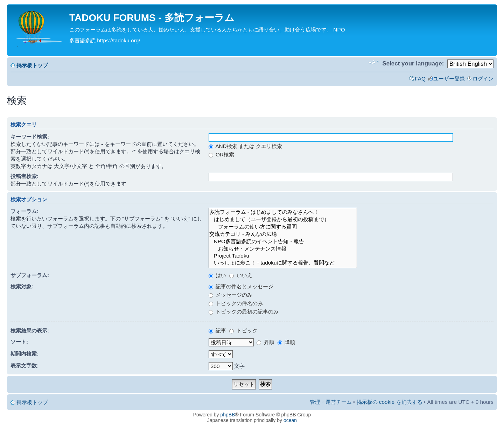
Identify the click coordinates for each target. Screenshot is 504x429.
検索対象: (22, 286)
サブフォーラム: (30, 275)
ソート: (19, 342)
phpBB (228, 415)
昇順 (265, 342)
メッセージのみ (230, 295)
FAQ (420, 79)
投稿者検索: (24, 176)
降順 (286, 342)
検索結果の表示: (30, 330)
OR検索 (221, 154)
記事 (217, 330)
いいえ (241, 275)
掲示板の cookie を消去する (390, 402)
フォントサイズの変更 (374, 62)
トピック (243, 330)
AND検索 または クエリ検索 (245, 146)
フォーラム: (24, 211)
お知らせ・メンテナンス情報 (283, 249)
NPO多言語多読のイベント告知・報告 (283, 242)
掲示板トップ (32, 65)
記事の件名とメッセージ (241, 286)
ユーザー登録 (449, 79)
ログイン (483, 79)
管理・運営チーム (331, 402)
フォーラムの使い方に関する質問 (283, 227)
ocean (290, 420)
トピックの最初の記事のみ (244, 312)
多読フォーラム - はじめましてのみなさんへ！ (283, 212)
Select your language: (413, 64)
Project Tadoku (283, 256)
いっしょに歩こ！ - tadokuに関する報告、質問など (283, 263)
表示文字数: (24, 365)
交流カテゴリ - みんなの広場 (283, 234)
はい (217, 275)
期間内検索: (24, 354)
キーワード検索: (30, 137)
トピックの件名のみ (236, 303)
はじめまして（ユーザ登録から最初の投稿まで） (283, 220)
